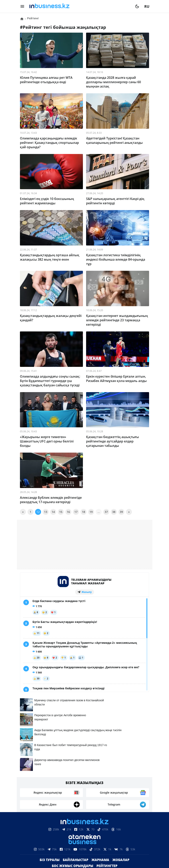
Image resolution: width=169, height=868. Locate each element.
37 (106, 512)
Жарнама (100, 860)
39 (121, 512)
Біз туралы (50, 860)
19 (91, 512)
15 (61, 512)
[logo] (80, 6)
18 (84, 512)
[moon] (137, 6)
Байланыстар (76, 860)
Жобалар (121, 860)
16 (68, 512)
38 (114, 512)
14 (53, 512)
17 (76, 512)
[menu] (22, 6)
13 (46, 512)
